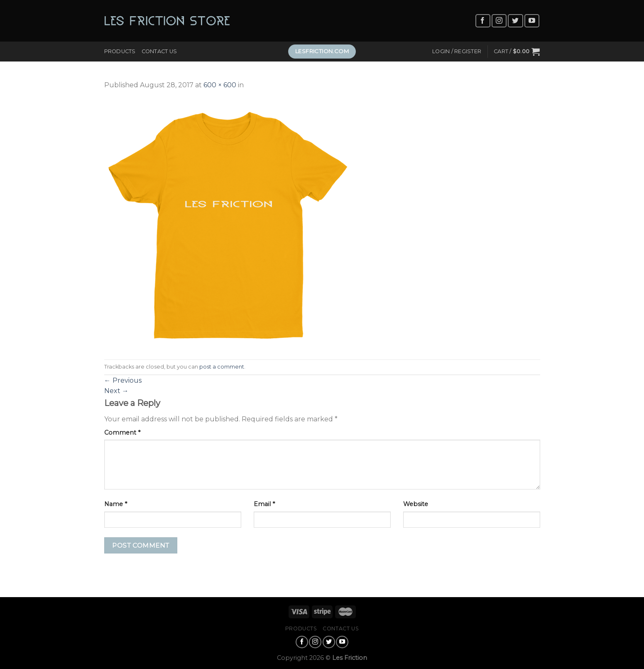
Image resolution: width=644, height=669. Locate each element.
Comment (122, 433)
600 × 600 (220, 85)
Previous (123, 380)
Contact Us (159, 51)
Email (264, 504)
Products (120, 51)
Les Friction (350, 658)
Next (116, 391)
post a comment (222, 367)
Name (116, 504)
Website (416, 504)
